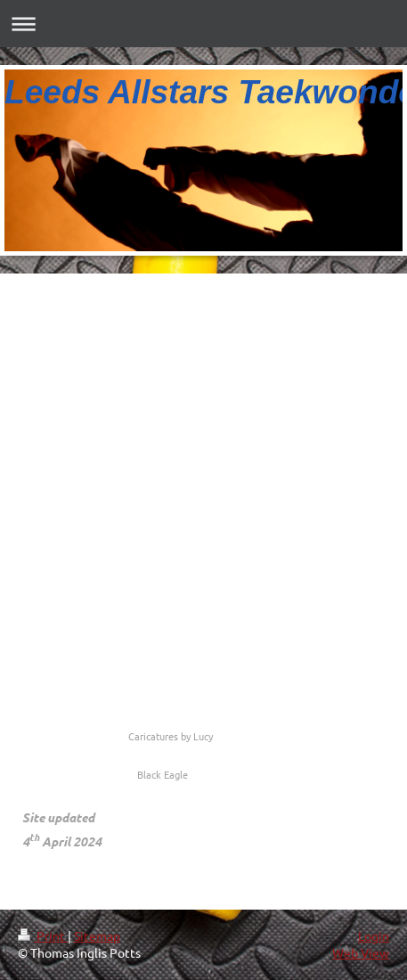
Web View (361, 952)
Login (374, 935)
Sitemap (97, 935)
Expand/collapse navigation (203, 24)
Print (43, 935)
